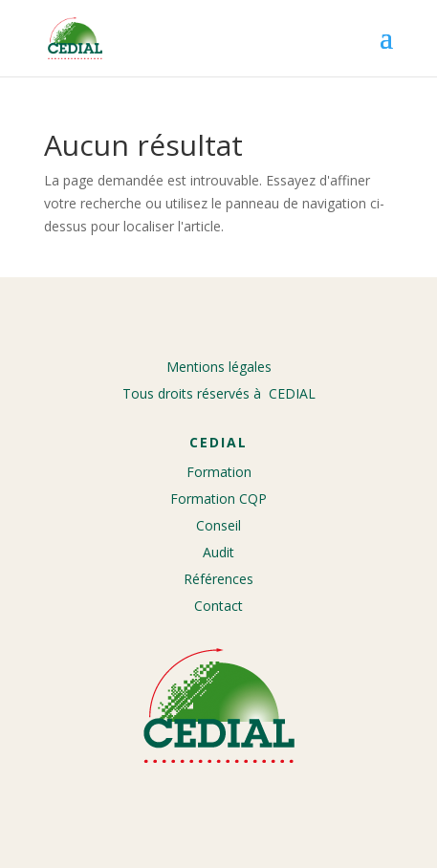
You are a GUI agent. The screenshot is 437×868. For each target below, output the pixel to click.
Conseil (218, 525)
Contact (218, 606)
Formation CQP (218, 499)
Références (218, 579)
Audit (218, 552)
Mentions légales (219, 367)
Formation (219, 472)
